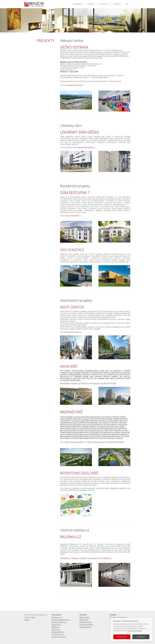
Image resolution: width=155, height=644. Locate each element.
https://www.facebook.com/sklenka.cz (97, 558)
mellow (33, 617)
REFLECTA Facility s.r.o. (59, 622)
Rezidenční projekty (86, 622)
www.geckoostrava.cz (75, 85)
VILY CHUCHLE (60, 16)
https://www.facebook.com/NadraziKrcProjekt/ (106, 442)
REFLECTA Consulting (59, 637)
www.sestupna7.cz (73, 216)
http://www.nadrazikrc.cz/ (76, 442)
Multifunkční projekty (86, 625)
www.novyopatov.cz (74, 332)
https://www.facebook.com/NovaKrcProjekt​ (99, 383)
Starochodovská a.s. (58, 632)
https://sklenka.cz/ (73, 558)
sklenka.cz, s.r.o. (57, 617)
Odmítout (141, 637)
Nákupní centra (84, 617)
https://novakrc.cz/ (73, 383)
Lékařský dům (84, 620)
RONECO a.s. (56, 629)
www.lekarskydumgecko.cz (85, 147)
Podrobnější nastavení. (135, 631)
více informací (53, 21)
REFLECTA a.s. (56, 625)
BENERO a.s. (56, 627)
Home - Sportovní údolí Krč (115, 488)
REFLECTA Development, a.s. (61, 620)
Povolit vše (122, 637)
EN (127, 4)
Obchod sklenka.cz (85, 627)
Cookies (27, 620)
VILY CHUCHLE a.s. (58, 634)
